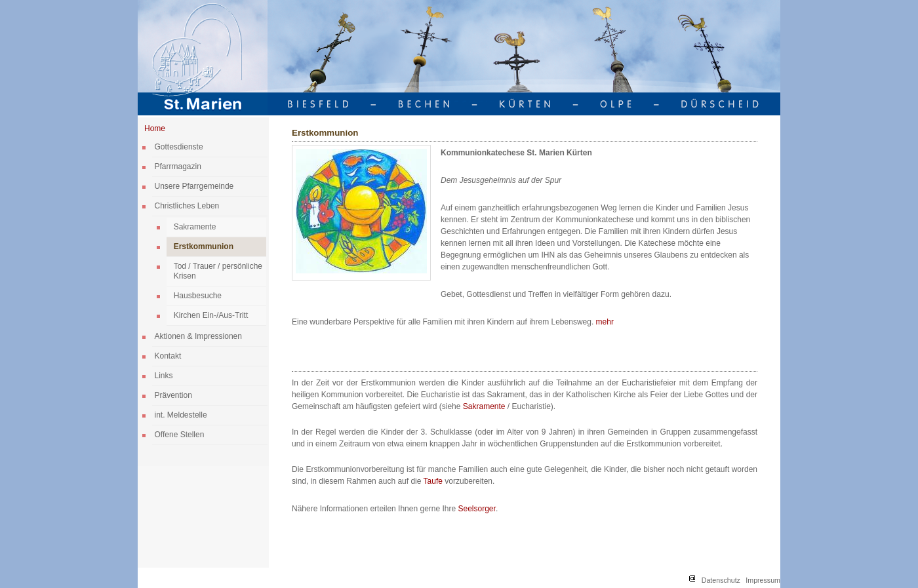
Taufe (434, 481)
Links (164, 376)
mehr (605, 322)
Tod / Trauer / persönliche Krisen (218, 271)
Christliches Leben (187, 206)
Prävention (173, 395)
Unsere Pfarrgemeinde (194, 186)
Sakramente (195, 227)
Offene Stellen (180, 435)
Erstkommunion (204, 246)
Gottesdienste (179, 147)
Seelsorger (477, 509)
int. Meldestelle (181, 415)
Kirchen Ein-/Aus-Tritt (211, 315)
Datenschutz (721, 580)
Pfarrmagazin (178, 167)
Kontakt (168, 356)
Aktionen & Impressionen (198, 336)
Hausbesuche (198, 296)
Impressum (763, 580)
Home (155, 128)
